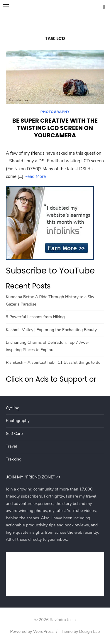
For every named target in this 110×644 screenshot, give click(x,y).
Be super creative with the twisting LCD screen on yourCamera (55, 128)
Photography (55, 112)
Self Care (14, 434)
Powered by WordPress (32, 632)
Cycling (13, 408)
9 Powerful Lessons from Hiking (35, 317)
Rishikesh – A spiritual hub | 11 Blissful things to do (53, 362)
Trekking (14, 459)
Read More (35, 176)
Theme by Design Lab (80, 632)
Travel (11, 446)
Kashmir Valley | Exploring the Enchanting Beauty (51, 330)
